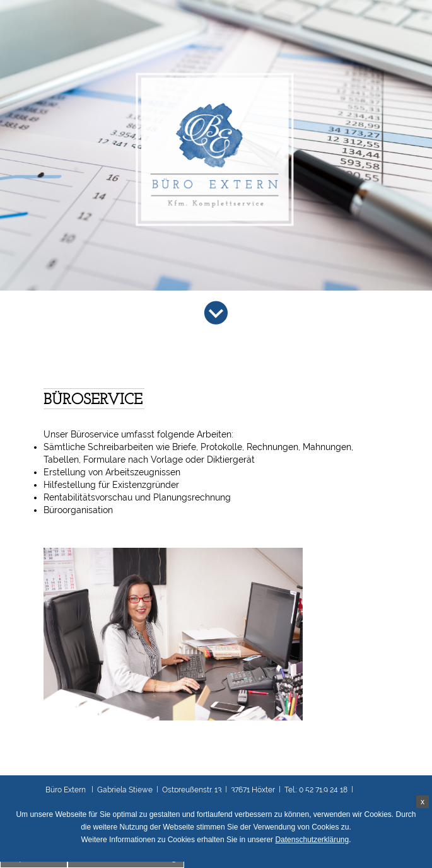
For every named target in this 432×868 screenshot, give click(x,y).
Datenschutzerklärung (312, 840)
